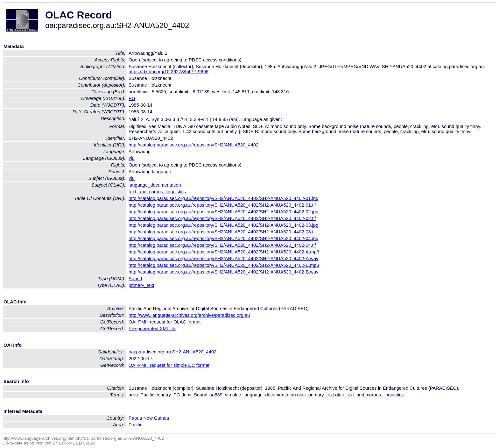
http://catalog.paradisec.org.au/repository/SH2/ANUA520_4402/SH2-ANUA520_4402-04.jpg (223, 238)
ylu (132, 158)
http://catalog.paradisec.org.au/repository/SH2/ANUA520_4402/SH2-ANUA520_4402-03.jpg (223, 225)
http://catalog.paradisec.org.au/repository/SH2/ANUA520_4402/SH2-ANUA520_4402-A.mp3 (224, 252)
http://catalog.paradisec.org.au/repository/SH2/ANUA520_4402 (193, 145)
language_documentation (155, 185)
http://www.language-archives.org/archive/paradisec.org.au (189, 315)
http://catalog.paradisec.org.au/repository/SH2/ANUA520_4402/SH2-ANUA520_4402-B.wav (223, 272)
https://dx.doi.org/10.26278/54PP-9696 (169, 72)
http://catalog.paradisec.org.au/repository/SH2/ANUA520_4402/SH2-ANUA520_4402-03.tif (222, 232)
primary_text (141, 285)
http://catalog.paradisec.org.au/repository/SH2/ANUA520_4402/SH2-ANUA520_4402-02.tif (222, 218)
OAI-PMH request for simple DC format (169, 365)
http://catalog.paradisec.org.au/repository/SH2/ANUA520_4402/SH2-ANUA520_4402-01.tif (222, 205)
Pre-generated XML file (152, 329)
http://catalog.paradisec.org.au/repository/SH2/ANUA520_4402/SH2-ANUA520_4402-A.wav (223, 259)
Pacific (135, 425)
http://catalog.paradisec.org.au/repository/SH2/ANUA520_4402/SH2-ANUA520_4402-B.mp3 (224, 265)
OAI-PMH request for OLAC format (165, 322)
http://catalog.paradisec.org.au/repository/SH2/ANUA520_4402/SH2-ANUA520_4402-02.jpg (223, 212)
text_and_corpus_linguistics (157, 192)
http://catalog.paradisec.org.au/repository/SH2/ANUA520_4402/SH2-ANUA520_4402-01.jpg (223, 198)
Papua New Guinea (149, 418)
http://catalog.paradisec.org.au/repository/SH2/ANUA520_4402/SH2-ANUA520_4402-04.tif (222, 245)
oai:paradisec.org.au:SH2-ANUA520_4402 (172, 352)
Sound (135, 279)
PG (132, 98)
